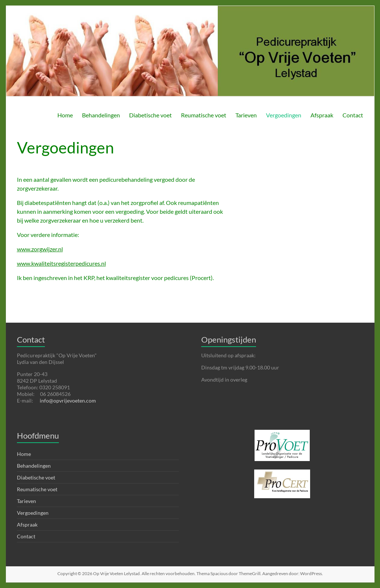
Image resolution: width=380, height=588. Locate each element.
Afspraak (322, 115)
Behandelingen (101, 115)
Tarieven (246, 115)
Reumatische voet (204, 115)
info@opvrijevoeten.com (68, 401)
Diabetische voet (150, 115)
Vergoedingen (284, 115)
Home (65, 115)
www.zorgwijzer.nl (40, 249)
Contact (353, 115)
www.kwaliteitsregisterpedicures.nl (61, 263)
